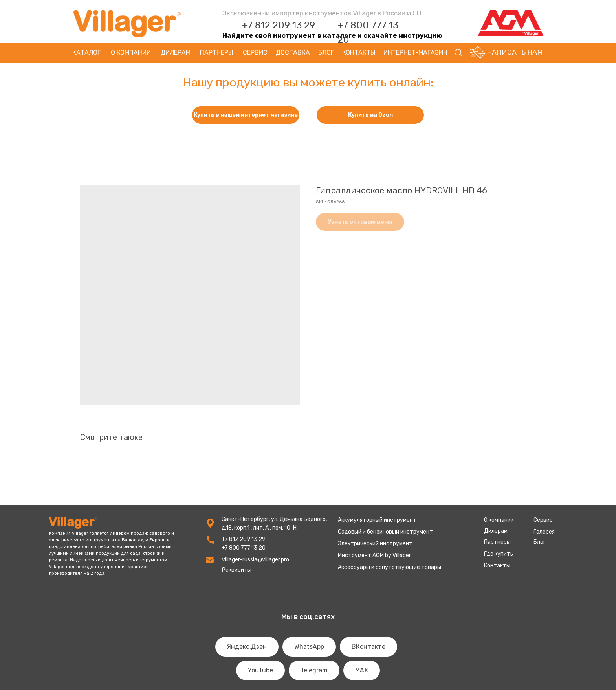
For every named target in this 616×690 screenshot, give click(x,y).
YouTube (260, 670)
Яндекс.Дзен (247, 647)
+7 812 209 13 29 (279, 25)
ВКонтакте (368, 647)
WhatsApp (309, 647)
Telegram (314, 670)
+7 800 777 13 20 (244, 548)
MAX (362, 670)
